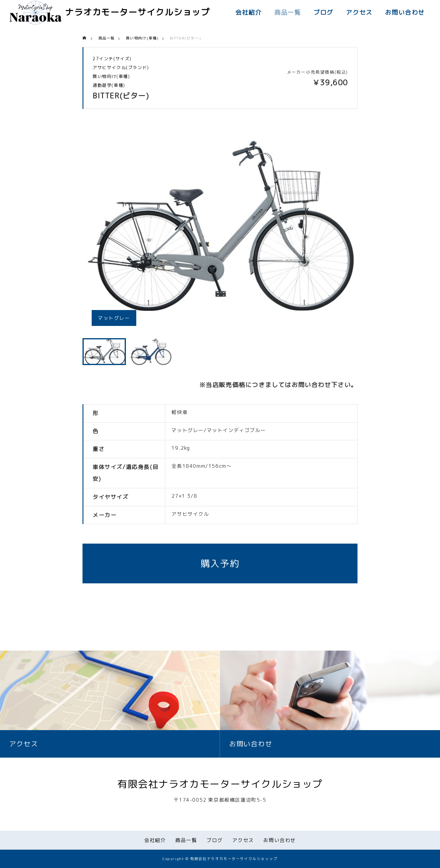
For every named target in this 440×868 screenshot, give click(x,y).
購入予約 (220, 563)
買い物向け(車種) (111, 76)
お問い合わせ (405, 12)
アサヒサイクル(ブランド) (121, 68)
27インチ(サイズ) (112, 59)
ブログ (323, 12)
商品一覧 (288, 12)
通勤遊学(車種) (109, 85)
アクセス (359, 12)
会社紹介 (248, 12)
